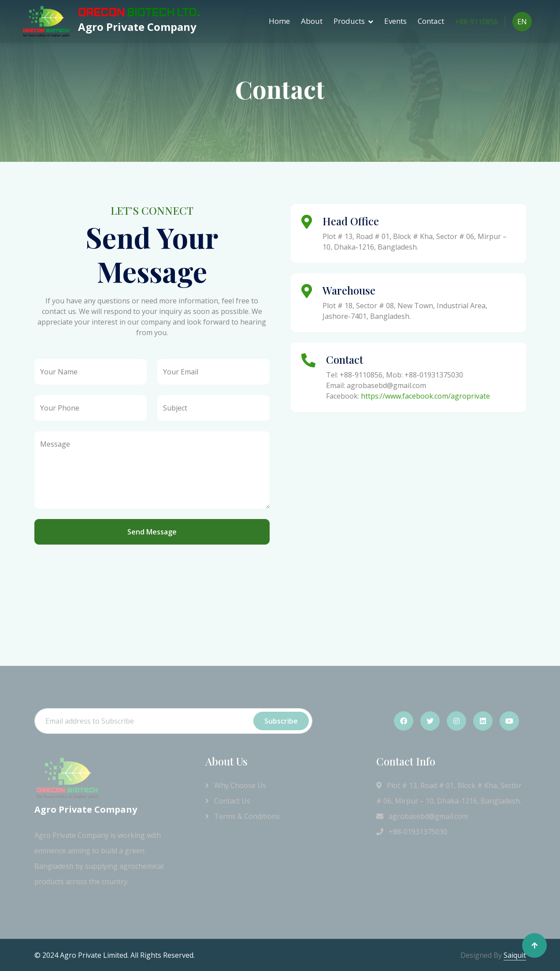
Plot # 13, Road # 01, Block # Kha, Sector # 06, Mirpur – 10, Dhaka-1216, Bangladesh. (449, 793)
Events (395, 21)
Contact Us (228, 801)
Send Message (152, 532)
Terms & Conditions (243, 816)
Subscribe (281, 721)
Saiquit (515, 955)
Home (279, 21)
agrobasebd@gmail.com (422, 816)
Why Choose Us (236, 785)
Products (349, 21)
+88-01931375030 (412, 832)
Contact (431, 21)
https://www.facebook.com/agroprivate (425, 396)
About (312, 21)
